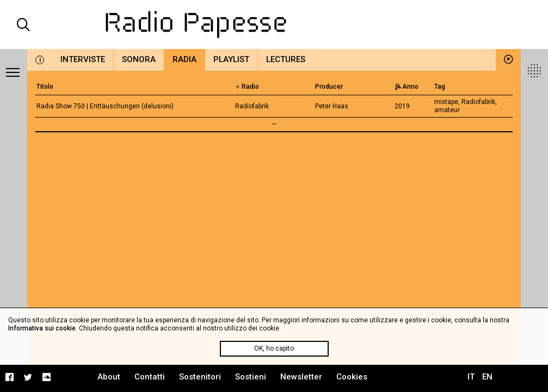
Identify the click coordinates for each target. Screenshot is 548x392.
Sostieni (251, 377)
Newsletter (301, 377)
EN (487, 377)
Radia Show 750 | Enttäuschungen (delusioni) (105, 106)
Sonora (139, 59)
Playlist (231, 59)
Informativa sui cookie (42, 328)
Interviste (83, 59)
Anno (407, 87)
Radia (184, 59)
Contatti (150, 377)
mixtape (446, 102)
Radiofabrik (478, 102)
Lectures (286, 59)
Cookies (352, 377)
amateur (447, 110)
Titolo (45, 87)
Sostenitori (200, 377)
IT (471, 377)
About (109, 377)
